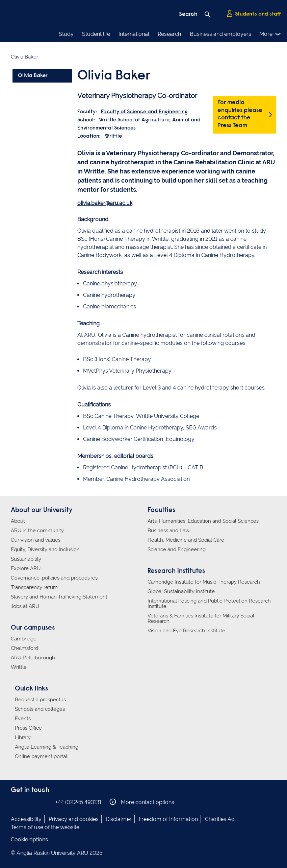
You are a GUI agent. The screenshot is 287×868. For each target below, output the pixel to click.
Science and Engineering (177, 549)
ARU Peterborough (33, 658)
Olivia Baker (33, 76)
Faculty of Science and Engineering (144, 112)
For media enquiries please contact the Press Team (240, 114)
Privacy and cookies (74, 819)
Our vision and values (36, 540)
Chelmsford (24, 648)
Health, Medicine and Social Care (186, 540)
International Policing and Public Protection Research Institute (209, 604)
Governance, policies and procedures (54, 578)
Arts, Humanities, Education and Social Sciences (203, 521)
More (270, 34)
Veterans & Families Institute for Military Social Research (201, 618)
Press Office (28, 728)
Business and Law (168, 531)
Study (66, 34)
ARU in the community (37, 531)
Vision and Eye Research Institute (186, 631)
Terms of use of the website (45, 827)
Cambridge (24, 639)
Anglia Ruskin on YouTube (46, 802)
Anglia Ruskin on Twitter (35, 802)
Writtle (113, 136)
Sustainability (26, 559)
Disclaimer (119, 819)
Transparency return (34, 587)
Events (23, 719)
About (18, 521)
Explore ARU (26, 568)
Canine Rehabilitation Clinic (215, 162)
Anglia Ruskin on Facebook (15, 802)
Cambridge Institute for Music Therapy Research (204, 582)
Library (23, 737)
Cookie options (29, 839)
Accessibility (26, 819)
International (134, 34)
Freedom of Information (168, 819)
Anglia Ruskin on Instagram (25, 802)
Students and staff (254, 14)
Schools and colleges (40, 709)
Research (169, 34)
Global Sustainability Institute (181, 591)
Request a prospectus (40, 700)
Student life (96, 34)
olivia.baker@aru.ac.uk (105, 203)
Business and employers (220, 34)
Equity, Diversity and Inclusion (45, 549)
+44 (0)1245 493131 (79, 802)
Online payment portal (41, 756)
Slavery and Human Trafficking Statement (59, 597)
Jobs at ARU (25, 606)
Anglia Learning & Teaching (47, 747)
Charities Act (220, 819)
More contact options (142, 802)
